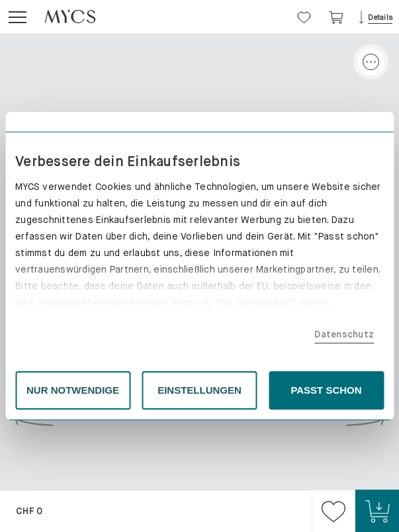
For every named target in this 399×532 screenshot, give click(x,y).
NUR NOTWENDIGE (73, 390)
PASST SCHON (326, 390)
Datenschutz (344, 334)
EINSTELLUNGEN (199, 390)
